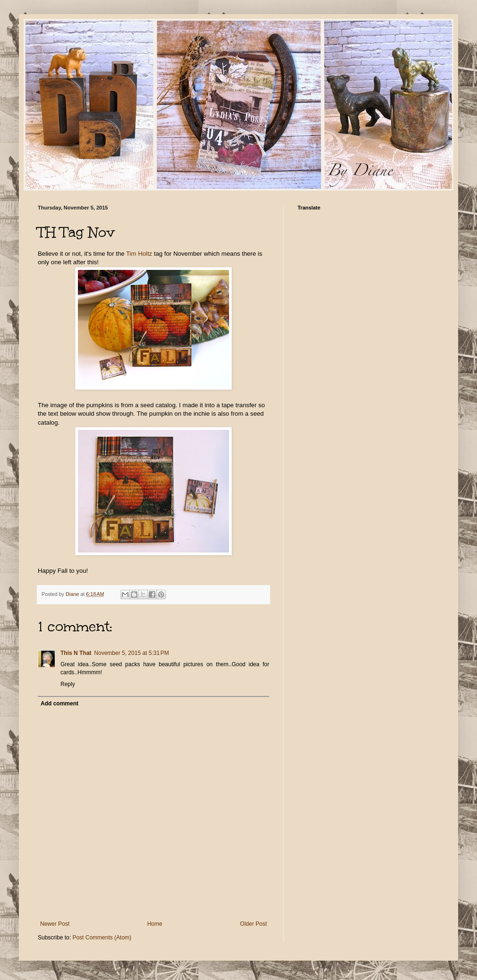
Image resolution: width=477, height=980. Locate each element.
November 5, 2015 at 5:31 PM (131, 653)
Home (155, 924)
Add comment (60, 704)
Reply (68, 684)
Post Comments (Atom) (102, 938)
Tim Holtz (139, 254)
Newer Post (55, 924)
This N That (76, 653)
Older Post (253, 924)
